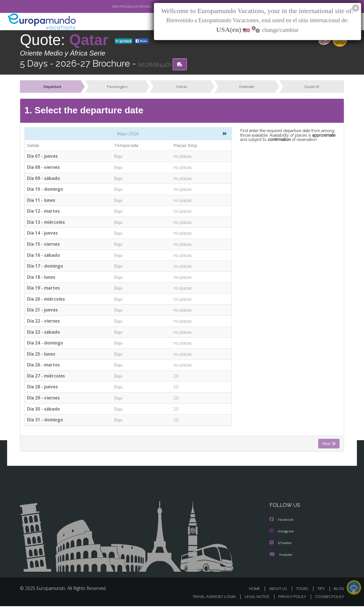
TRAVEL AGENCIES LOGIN (209, 605)
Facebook (282, 529)
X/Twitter (281, 552)
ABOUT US (280, 597)
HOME (257, 597)
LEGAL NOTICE (253, 605)
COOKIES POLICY (328, 605)
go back (124, 41)
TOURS (303, 597)
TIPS (322, 597)
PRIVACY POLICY (290, 605)
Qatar (91, 40)
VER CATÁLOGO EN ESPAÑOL (119, 7)
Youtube (281, 563)
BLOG (339, 597)
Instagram (282, 540)
